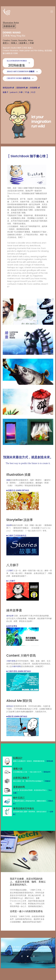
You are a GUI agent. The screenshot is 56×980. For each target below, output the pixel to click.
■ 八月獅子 (11, 581)
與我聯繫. (35, 88)
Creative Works (19, 78)
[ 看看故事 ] (47, 772)
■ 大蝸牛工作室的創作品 (16, 536)
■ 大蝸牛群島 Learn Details (18, 671)
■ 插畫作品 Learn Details (18, 490)
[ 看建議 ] (48, 781)
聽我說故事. (8, 88)
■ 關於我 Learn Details (17, 716)
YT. (27, 92)
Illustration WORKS (17, 64)
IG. (33, 92)
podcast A (14, 92)
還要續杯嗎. (22, 88)
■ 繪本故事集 (12, 626)
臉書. (5, 92)
